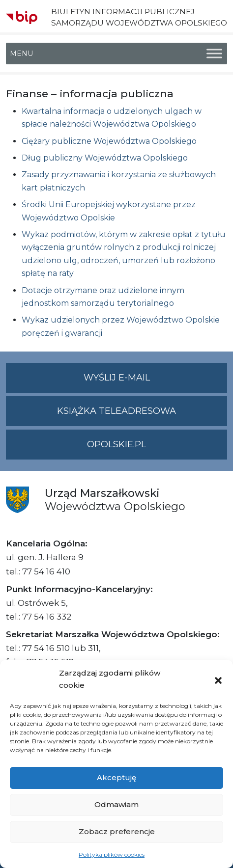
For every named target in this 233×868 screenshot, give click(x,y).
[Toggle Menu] (214, 54)
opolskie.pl (116, 444)
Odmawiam (116, 804)
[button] (218, 679)
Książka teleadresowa (116, 411)
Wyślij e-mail (156, 382)
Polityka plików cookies (112, 854)
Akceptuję (116, 777)
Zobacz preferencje (117, 831)
